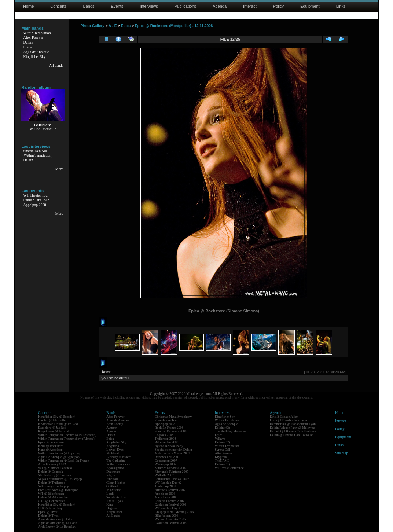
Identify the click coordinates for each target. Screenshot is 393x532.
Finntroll (112, 479)
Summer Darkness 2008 (171, 431)
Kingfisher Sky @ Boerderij (57, 417)
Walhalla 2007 (164, 475)
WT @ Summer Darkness (55, 468)
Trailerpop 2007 (165, 486)
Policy (278, 6)
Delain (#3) (222, 428)
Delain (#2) (222, 442)
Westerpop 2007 (166, 464)
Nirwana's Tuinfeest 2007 (172, 472)
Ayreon (111, 431)
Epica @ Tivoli (48, 512)
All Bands (113, 516)
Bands (89, 6)
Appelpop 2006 (165, 494)
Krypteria (113, 446)
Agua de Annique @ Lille (55, 519)
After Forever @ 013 (52, 464)
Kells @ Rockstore (51, 446)
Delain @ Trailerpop (52, 483)
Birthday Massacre (119, 457)
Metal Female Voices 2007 (172, 453)
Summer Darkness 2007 (171, 468)
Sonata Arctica (116, 497)
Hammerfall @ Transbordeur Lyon (293, 424)
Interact (250, 6)
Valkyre (220, 439)
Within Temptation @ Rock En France (63, 461)
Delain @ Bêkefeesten (53, 497)
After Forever (34, 38)
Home (28, 6)
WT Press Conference (229, 468)
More (59, 169)
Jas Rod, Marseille (43, 129)
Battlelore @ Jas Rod (52, 428)
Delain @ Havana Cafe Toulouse (291, 435)
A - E (113, 26)
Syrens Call (223, 450)
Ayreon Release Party (169, 446)
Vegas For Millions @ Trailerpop (60, 479)
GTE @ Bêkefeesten (52, 501)
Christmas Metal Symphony (173, 417)
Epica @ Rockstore (51, 442)
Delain (28, 42)
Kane (110, 505)
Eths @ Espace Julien (284, 417)
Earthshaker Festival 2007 (172, 479)
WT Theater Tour (36, 195)
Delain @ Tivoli (49, 516)
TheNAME (222, 461)
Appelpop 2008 (35, 205)
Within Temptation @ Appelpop (59, 453)
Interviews (149, 6)
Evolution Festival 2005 (171, 523)
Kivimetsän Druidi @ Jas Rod (58, 424)
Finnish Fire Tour (36, 200)
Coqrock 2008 (164, 435)
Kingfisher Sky (35, 57)
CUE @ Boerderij (50, 508)
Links (341, 6)
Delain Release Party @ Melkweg (292, 428)
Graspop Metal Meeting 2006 (174, 512)
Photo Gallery (93, 26)
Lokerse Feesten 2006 (169, 501)
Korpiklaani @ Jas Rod (54, 431)
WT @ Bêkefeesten (51, 494)
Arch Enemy (115, 424)
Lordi (110, 494)
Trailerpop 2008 (165, 439)
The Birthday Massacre (230, 431)
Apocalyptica (115, 468)
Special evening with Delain (173, 450)
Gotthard (112, 486)
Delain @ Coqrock (51, 472)
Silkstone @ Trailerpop (54, 486)
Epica (28, 47)
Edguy (111, 475)
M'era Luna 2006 (166, 497)
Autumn (112, 428)
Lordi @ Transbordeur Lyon (289, 420)
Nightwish (113, 453)
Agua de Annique (36, 52)
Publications (185, 6)
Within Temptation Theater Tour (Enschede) (67, 435)
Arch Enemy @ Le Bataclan (57, 527)
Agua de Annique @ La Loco (58, 523)
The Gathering (116, 461)
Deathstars (113, 472)
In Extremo (114, 490)
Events (117, 6)
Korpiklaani (114, 512)
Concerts (58, 6)
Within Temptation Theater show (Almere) (66, 439)
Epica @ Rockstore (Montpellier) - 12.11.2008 (174, 26)
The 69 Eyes (115, 501)
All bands (56, 65)
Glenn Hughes (116, 483)
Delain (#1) (222, 464)
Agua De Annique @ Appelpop (59, 457)
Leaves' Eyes (115, 450)
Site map (341, 453)
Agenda (220, 6)
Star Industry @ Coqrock (55, 475)
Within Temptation (37, 33)
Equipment (310, 6)
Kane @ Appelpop (50, 450)
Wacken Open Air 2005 (170, 519)
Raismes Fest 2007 (167, 457)
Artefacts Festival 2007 (170, 490)
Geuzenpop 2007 (166, 461)
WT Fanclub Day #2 (168, 483)
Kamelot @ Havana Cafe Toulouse (293, 431)
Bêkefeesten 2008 (166, 442)
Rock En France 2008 (169, 428)
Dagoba (111, 508)
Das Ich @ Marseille (52, 420)
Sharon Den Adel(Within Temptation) (38, 153)
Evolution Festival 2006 (171, 505)
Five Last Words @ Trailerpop (58, 490)
